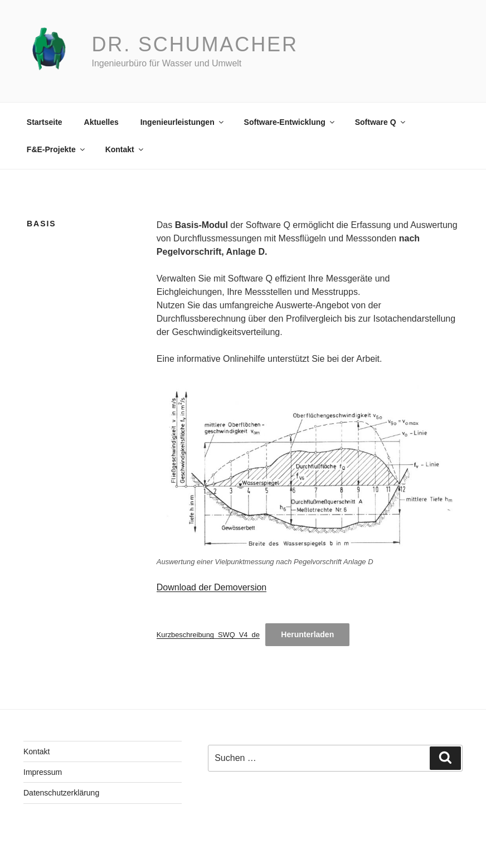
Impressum (43, 772)
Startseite (45, 122)
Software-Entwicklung (290, 122)
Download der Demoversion (212, 587)
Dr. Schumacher (195, 44)
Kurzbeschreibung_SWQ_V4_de (208, 635)
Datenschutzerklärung (61, 793)
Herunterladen (307, 634)
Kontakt (125, 149)
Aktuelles (101, 122)
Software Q (381, 122)
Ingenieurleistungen (183, 122)
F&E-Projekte (57, 149)
